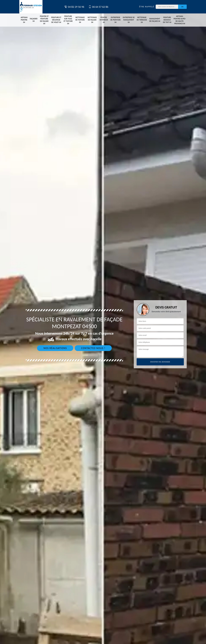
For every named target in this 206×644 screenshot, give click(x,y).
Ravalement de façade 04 (155, 20)
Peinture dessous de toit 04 (167, 20)
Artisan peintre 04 (24, 20)
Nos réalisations (55, 348)
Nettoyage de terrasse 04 (142, 20)
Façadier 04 (34, 20)
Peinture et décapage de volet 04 (56, 20)
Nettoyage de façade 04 (92, 20)
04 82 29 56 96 (74, 7)
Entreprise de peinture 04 (116, 20)
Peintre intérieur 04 (104, 20)
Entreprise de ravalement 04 (129, 20)
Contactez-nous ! (93, 348)
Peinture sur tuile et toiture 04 (68, 20)
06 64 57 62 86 (98, 7)
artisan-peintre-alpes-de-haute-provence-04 (180, 20)
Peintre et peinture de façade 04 (44, 20)
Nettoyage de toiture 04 (80, 20)
